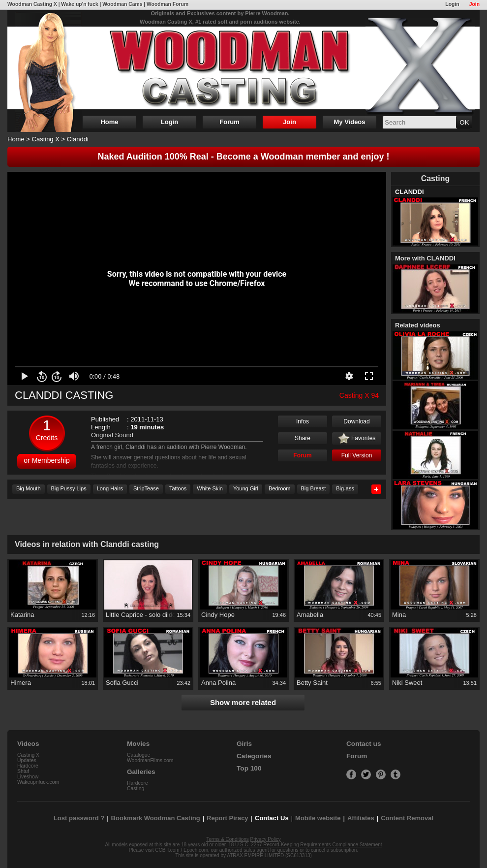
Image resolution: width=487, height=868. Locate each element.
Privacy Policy (266, 839)
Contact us (364, 744)
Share (303, 438)
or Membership (46, 460)
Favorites (357, 439)
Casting (136, 788)
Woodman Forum (167, 4)
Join (474, 4)
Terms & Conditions (228, 839)
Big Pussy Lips (69, 488)
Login (452, 4)
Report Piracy (228, 818)
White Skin (210, 488)
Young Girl (246, 488)
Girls (244, 744)
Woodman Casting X (32, 4)
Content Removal (407, 818)
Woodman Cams (122, 4)
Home (109, 122)
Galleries (141, 772)
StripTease (146, 488)
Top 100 (249, 768)
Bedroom (280, 488)
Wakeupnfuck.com (38, 782)
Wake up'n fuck (79, 4)
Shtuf (23, 771)
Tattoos (178, 488)
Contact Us (272, 818)
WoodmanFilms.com (150, 760)
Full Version (357, 455)
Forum (229, 122)
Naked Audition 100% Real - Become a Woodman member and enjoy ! (243, 157)
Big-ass (345, 488)
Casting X (46, 139)
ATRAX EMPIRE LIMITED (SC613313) (269, 855)
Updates (27, 760)
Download (356, 421)
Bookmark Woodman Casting (156, 818)
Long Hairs (110, 488)
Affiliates (361, 818)
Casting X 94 (359, 395)
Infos (303, 421)
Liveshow (28, 777)
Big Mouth (29, 488)
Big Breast (314, 488)
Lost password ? (79, 818)
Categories (254, 756)
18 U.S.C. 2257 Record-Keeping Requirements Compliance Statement (305, 845)
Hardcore (28, 766)
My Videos (349, 122)
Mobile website (318, 818)
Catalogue (138, 755)
